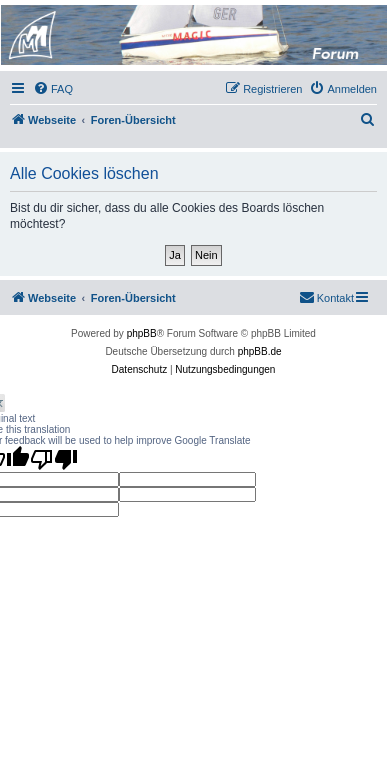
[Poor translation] (54, 459)
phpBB (142, 333)
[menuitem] (53, 89)
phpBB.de (260, 351)
